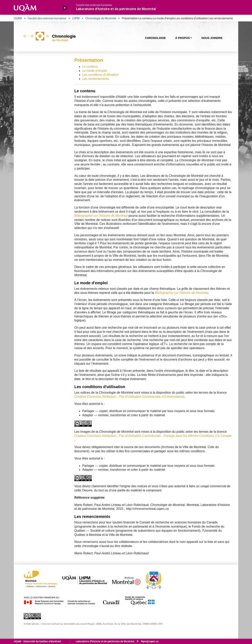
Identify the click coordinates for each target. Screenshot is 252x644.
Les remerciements (96, 79)
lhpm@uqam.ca (150, 641)
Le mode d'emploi (95, 71)
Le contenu (90, 67)
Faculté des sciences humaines (94, 5)
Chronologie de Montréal (101, 18)
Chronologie (155, 38)
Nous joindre (212, 38)
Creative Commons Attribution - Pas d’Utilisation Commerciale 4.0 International (129, 397)
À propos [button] (183, 38)
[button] (65, 8)
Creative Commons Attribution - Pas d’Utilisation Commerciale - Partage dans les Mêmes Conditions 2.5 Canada (153, 436)
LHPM (76, 18)
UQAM (18, 18)
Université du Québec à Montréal (37, 641)
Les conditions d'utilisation (101, 75)
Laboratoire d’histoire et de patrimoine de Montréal (116, 9)
